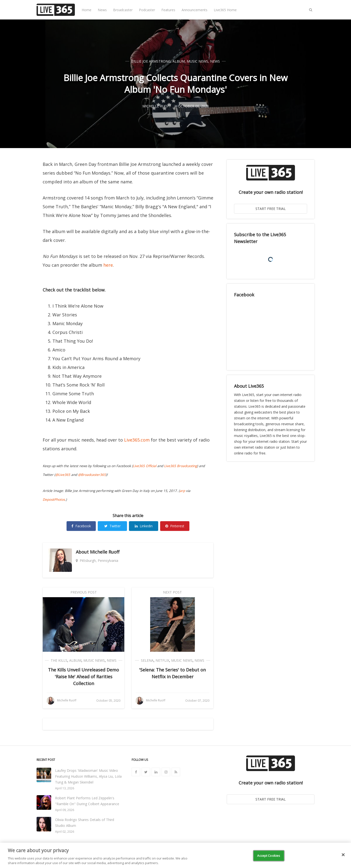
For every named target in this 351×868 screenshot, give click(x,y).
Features (168, 10)
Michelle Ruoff (105, 552)
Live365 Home (225, 10)
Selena (147, 660)
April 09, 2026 (65, 810)
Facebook (81, 526)
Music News (197, 61)
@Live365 (63, 475)
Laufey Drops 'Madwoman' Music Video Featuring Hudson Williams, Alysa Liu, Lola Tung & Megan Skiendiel (88, 776)
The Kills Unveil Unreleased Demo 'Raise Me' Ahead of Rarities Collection (83, 677)
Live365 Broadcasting (180, 466)
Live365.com (137, 440)
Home (87, 10)
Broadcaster (123, 10)
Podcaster (147, 10)
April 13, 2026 (65, 788)
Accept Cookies (269, 856)
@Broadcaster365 (92, 475)
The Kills (59, 660)
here (108, 265)
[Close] (343, 855)
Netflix (162, 660)
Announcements (195, 10)
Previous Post (84, 592)
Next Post (172, 592)
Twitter (112, 526)
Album (179, 61)
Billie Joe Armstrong (151, 61)
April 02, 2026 (65, 832)
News (102, 10)
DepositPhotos (54, 500)
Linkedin (144, 526)
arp (182, 491)
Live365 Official (145, 466)
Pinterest (175, 526)
